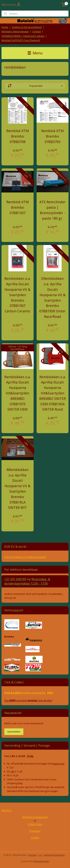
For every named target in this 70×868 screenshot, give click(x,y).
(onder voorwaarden (34, 693)
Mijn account (11, 5)
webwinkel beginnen (54, 855)
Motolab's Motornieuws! (15, 31)
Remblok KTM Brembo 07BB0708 (18, 136)
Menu (35, 53)
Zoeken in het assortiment (27, 27)
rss (40, 855)
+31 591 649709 (15, 579)
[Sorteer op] (35, 86)
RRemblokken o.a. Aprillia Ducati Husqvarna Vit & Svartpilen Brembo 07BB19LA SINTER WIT (17, 488)
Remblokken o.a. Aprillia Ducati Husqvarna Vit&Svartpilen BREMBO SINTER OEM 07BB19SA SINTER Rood (52, 393)
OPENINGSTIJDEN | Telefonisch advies (23, 36)
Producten (35, 831)
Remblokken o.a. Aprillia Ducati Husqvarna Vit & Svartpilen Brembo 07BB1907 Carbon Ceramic (17, 295)
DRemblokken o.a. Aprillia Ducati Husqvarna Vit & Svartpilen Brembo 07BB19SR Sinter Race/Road (52, 297)
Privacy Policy (35, 824)
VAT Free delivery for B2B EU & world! (25, 557)
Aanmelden (14, 732)
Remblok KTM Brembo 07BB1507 (18, 207)
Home (5, 27)
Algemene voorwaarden (35, 817)
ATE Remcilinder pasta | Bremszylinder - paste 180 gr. (52, 210)
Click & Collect (13, 693)
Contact (37, 31)
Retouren (6, 810)
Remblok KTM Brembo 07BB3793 (52, 136)
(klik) (50, 693)
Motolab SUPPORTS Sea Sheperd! (21, 40)
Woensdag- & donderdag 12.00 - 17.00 (27, 581)
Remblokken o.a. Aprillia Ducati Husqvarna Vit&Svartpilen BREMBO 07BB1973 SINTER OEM (17, 393)
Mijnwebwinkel (41, 861)
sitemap (32, 855)
